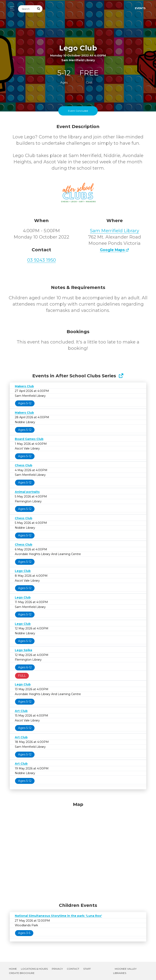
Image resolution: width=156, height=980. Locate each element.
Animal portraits (27, 492)
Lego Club (23, 571)
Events (140, 8)
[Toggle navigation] (11, 8)
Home (13, 969)
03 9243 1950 (42, 260)
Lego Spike (24, 650)
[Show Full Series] (121, 376)
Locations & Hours (34, 969)
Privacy (57, 969)
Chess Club (24, 465)
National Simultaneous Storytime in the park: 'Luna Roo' (58, 916)
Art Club (21, 711)
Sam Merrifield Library (115, 231)
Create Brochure (22, 973)
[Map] (78, 851)
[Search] (27, 9)
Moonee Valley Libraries (125, 971)
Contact (73, 969)
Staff (87, 969)
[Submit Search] (39, 9)
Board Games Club (29, 439)
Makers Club (24, 386)
